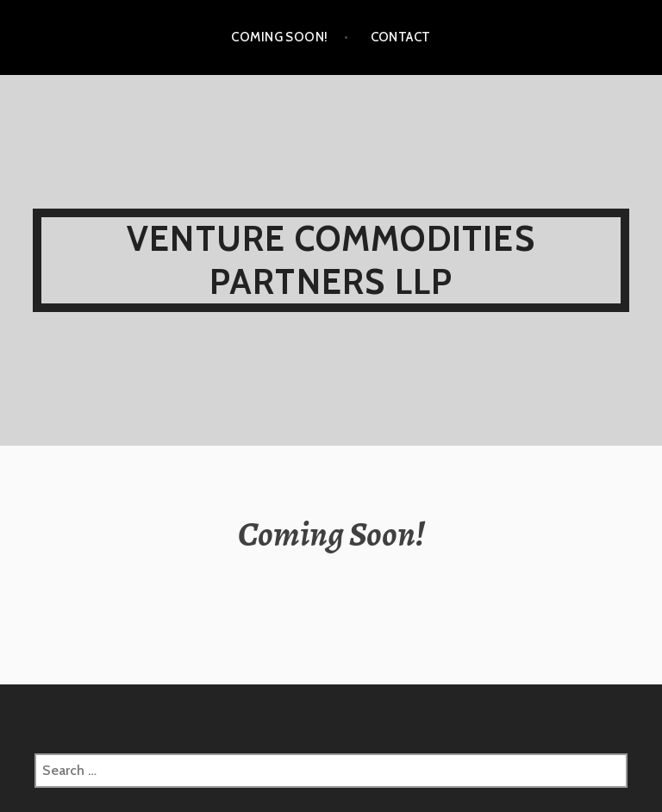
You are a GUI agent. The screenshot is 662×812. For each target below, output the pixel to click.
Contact (401, 37)
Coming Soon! (279, 37)
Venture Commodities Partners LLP (331, 260)
